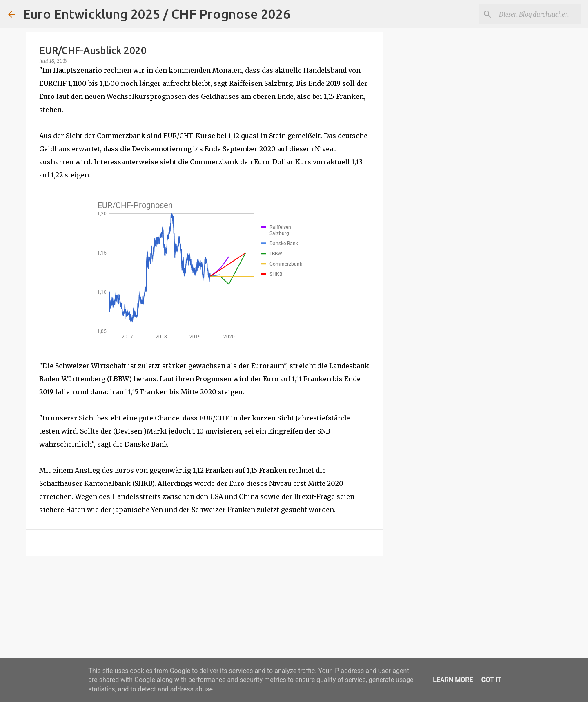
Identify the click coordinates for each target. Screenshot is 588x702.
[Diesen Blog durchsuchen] (539, 14)
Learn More (453, 680)
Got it (491, 680)
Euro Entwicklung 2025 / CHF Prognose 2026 (157, 14)
